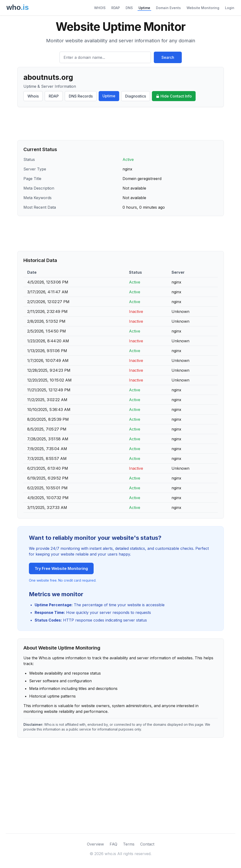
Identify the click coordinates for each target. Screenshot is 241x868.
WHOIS (100, 8)
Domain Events (168, 8)
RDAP (116, 8)
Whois (33, 96)
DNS (129, 8)
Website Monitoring (203, 8)
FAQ (113, 844)
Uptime (144, 8)
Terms (129, 844)
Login (230, 8)
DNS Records (81, 96)
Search (168, 57)
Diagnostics (136, 96)
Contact (147, 844)
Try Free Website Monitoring (61, 568)
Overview (95, 844)
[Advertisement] (121, 124)
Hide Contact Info (174, 96)
